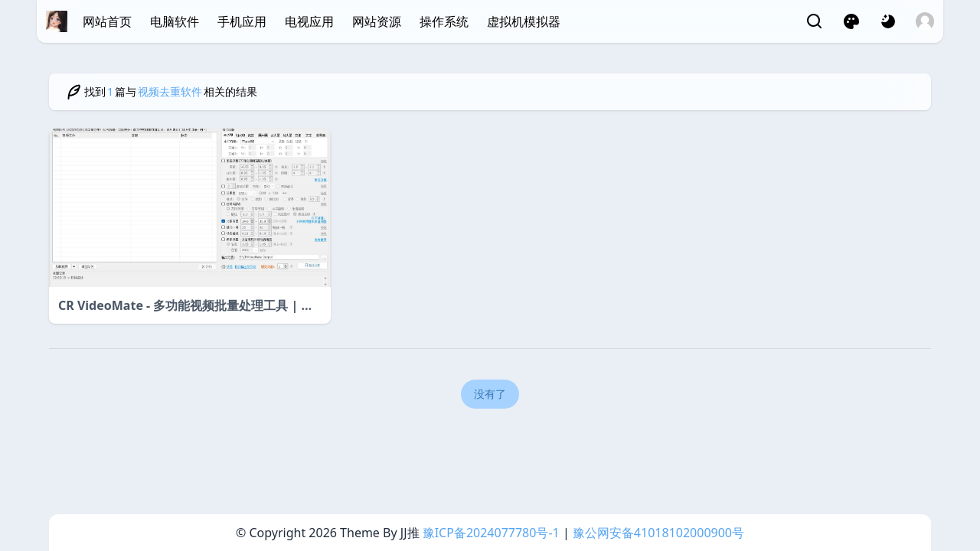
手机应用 (242, 21)
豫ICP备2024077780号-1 (491, 533)
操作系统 (444, 21)
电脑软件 (175, 21)
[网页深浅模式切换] (888, 21)
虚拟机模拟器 (524, 21)
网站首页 (107, 21)
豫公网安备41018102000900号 (658, 533)
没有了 (490, 394)
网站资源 (377, 21)
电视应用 (309, 21)
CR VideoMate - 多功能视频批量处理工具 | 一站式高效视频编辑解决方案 (186, 306)
